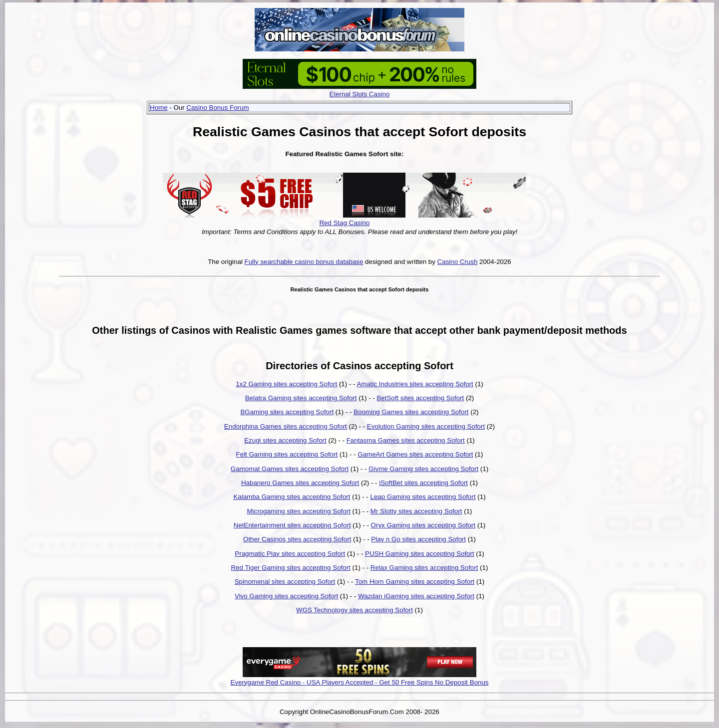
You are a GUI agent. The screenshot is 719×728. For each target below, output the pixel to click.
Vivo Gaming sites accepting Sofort (286, 596)
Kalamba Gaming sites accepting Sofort (292, 497)
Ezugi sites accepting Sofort (285, 440)
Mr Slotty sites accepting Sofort (416, 511)
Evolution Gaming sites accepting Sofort (426, 426)
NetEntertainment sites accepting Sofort (292, 525)
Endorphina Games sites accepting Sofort (286, 426)
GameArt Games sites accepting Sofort (415, 454)
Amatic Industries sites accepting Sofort (415, 384)
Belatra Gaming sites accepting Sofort (301, 398)
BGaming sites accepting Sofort (287, 412)
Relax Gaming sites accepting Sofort (424, 568)
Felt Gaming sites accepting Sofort (287, 454)
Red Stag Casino (345, 223)
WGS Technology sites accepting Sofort (355, 610)
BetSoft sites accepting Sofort (420, 398)
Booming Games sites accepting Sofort (411, 412)
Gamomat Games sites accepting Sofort (290, 469)
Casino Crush (458, 262)
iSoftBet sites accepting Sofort (423, 483)
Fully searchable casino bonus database (304, 262)
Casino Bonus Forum (217, 108)
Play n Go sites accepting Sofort (418, 539)
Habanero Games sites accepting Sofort (300, 483)
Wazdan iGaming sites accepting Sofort (416, 596)
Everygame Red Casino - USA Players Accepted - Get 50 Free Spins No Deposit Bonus (359, 682)
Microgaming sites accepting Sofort (298, 511)
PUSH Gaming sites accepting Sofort (420, 554)
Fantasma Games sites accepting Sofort (406, 440)
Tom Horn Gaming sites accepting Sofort (415, 582)
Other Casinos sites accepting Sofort (297, 539)
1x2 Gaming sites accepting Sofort (286, 384)
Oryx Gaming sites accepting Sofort (423, 525)
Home (159, 108)
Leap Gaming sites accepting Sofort (423, 497)
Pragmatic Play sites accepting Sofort (290, 554)
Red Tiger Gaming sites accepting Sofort (291, 568)
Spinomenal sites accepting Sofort (285, 582)
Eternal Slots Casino (360, 94)
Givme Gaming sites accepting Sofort (423, 469)
